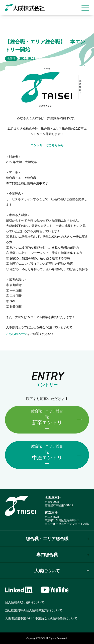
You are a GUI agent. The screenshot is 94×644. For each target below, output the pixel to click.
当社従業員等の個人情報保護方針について (34, 610)
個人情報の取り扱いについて (25, 602)
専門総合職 (47, 555)
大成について (47, 571)
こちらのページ (17, 334)
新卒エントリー (47, 420)
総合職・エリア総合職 (47, 539)
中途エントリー (47, 455)
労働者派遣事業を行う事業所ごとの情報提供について (41, 618)
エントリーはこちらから (47, 145)
